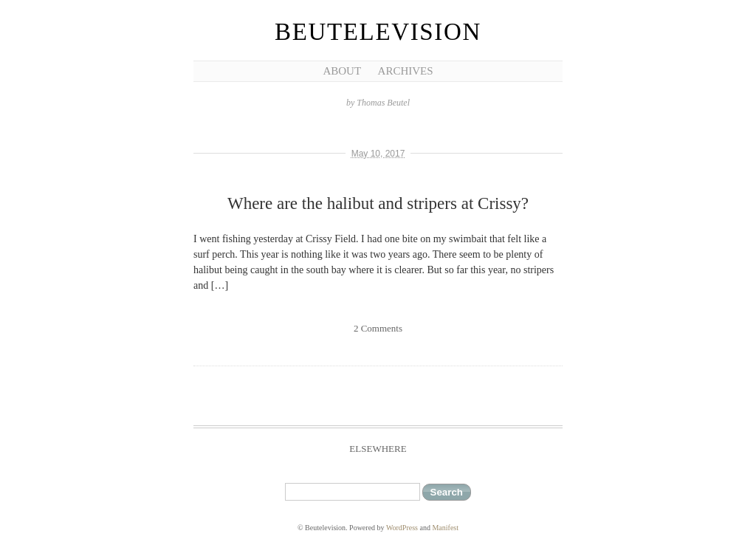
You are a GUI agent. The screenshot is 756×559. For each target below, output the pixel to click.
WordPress (402, 528)
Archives (406, 71)
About (342, 71)
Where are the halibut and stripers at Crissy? (378, 203)
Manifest (445, 528)
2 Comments (378, 328)
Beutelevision (378, 32)
